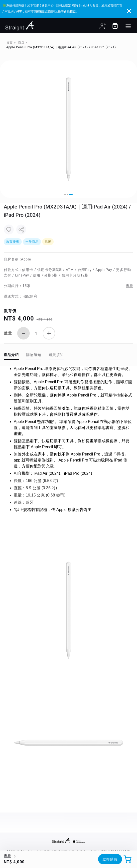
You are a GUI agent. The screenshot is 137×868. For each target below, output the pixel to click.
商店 (21, 43)
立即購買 (110, 859)
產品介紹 (11, 355)
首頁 (9, 43)
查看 (130, 286)
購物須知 (34, 355)
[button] (65, 195)
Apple (26, 259)
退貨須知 (56, 355)
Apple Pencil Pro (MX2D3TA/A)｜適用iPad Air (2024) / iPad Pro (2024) (61, 47)
